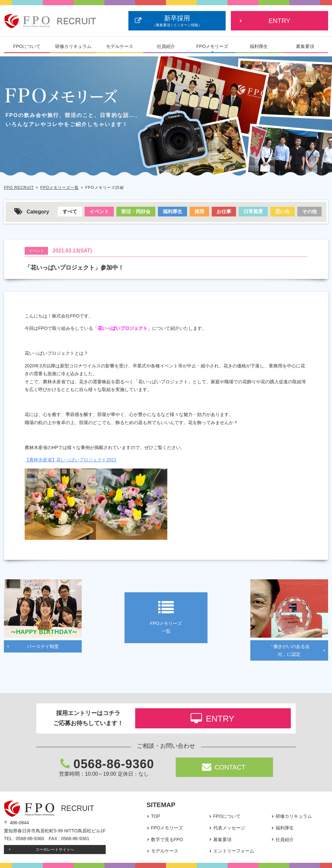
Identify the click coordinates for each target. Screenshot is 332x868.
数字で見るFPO (167, 839)
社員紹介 (166, 46)
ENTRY (279, 21)
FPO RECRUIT (19, 188)
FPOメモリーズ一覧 (59, 188)
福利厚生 (259, 46)
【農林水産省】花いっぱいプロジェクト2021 (71, 460)
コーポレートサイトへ (55, 850)
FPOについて (27, 46)
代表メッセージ (229, 828)
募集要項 (305, 46)
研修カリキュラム (73, 46)
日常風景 (253, 211)
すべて (70, 211)
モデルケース (120, 46)
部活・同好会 (136, 211)
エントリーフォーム (234, 851)
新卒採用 (177, 21)
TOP (156, 816)
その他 (309, 211)
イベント (99, 211)
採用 (199, 211)
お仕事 (224, 211)
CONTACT (224, 767)
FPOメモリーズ (213, 46)
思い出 (283, 211)
